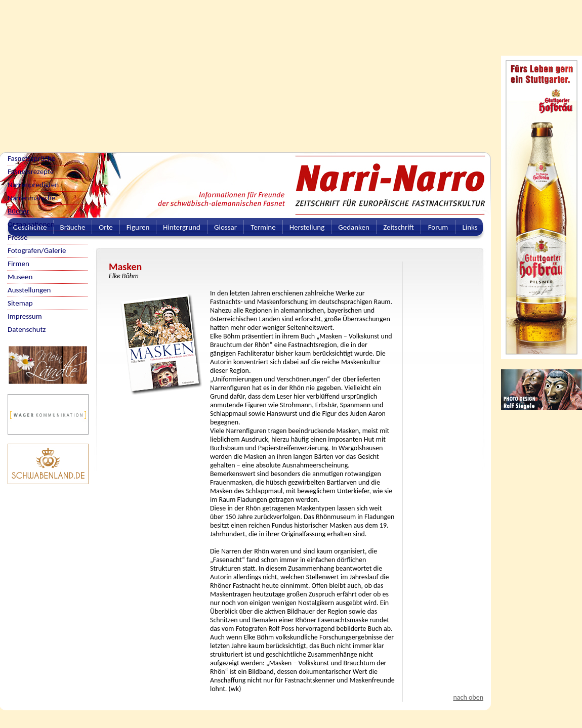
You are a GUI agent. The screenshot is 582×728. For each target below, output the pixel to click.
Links (470, 227)
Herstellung (307, 227)
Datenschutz (27, 329)
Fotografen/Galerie (37, 250)
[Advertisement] (204, 71)
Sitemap (20, 303)
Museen (20, 277)
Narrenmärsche (31, 198)
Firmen (18, 264)
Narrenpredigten (33, 185)
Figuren (138, 227)
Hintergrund (182, 227)
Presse (17, 237)
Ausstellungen (29, 290)
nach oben (468, 697)
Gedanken (354, 227)
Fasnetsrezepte (31, 172)
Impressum (25, 316)
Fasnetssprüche (31, 158)
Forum (438, 227)
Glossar (225, 227)
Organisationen (31, 224)
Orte (106, 227)
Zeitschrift (399, 227)
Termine (263, 227)
